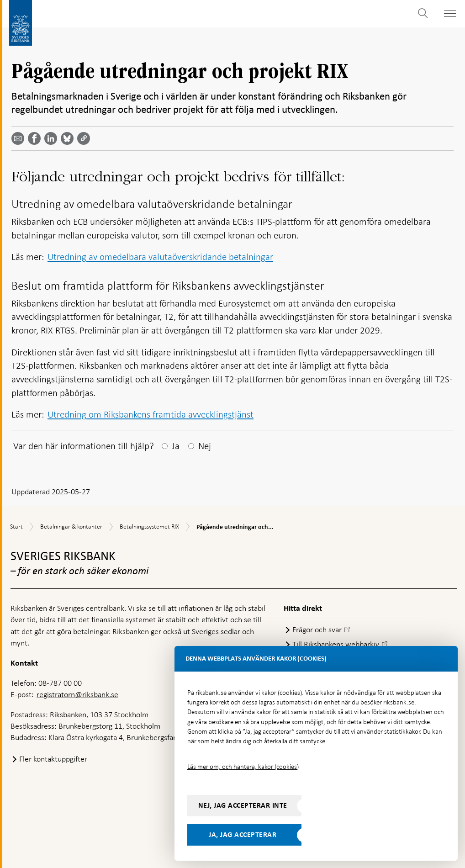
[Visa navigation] (449, 13)
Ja (176, 446)
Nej (205, 446)
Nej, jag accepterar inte (243, 805)
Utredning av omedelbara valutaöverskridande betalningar (160, 257)
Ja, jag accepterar (243, 835)
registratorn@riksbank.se (77, 694)
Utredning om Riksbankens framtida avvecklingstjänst (151, 414)
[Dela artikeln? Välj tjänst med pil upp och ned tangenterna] (53, 138)
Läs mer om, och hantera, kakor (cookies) (243, 767)
